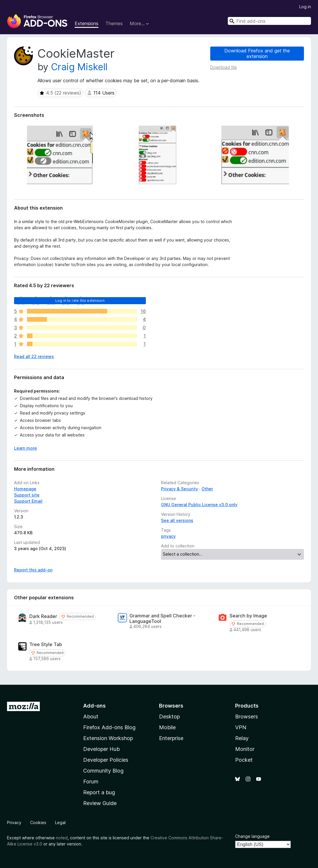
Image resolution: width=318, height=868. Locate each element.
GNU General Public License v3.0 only (199, 505)
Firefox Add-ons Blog (109, 727)
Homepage (25, 489)
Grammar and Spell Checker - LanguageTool (162, 619)
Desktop (169, 717)
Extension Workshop (108, 738)
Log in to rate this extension (80, 301)
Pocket (244, 760)
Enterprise (171, 738)
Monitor (245, 749)
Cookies (38, 822)
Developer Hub (101, 749)
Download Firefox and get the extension (257, 53)
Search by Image (248, 616)
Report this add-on (33, 570)
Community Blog (103, 771)
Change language (252, 836)
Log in (305, 7)
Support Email (28, 501)
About (91, 717)
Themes (114, 23)
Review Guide (100, 803)
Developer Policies (106, 760)
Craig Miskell (79, 67)
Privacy (14, 822)
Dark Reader (43, 616)
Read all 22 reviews (34, 356)
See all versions (177, 520)
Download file (224, 67)
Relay (242, 738)
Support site (27, 495)
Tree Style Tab (46, 644)
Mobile (167, 727)
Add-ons (94, 706)
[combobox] (269, 21)
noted (62, 838)
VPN (241, 727)
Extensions (87, 23)
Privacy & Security (179, 489)
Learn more (25, 448)
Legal (60, 822)
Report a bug (99, 792)
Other (207, 489)
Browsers (247, 717)
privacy (168, 536)
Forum (91, 781)
